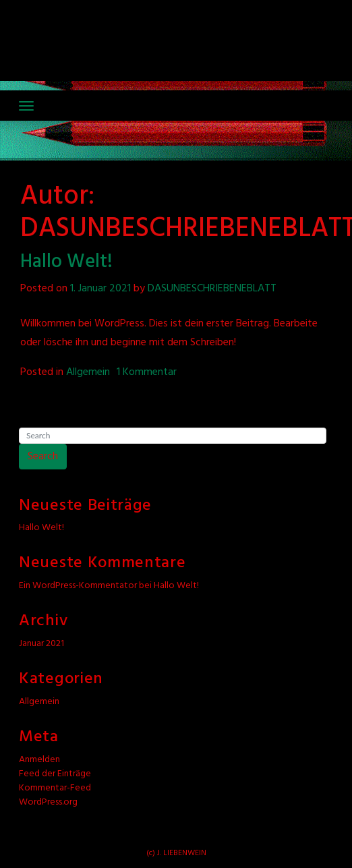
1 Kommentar (147, 372)
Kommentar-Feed (55, 788)
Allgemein (88, 372)
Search (43, 457)
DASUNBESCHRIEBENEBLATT (212, 289)
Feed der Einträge (55, 774)
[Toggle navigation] (26, 106)
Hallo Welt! (66, 262)
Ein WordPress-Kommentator (78, 586)
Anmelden (39, 760)
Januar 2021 (41, 644)
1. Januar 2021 (100, 289)
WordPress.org (48, 802)
